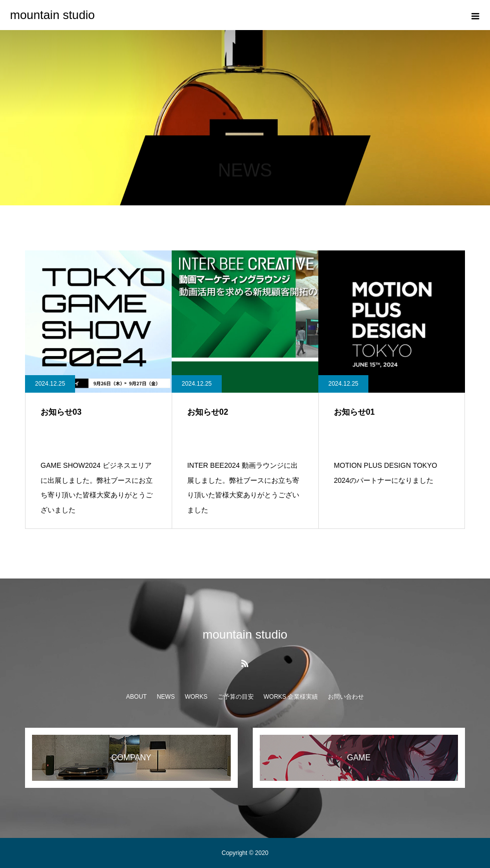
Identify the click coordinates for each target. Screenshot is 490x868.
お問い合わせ (346, 697)
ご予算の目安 (236, 697)
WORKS (196, 697)
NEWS (166, 697)
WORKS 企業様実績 (291, 697)
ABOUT (136, 697)
